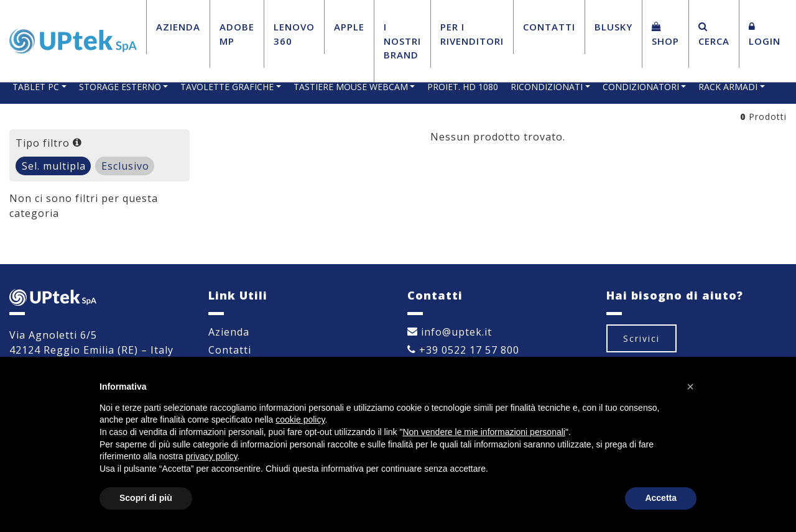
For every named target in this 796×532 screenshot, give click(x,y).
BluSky (613, 27)
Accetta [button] (661, 498)
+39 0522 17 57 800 (463, 350)
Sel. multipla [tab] (54, 166)
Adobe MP (237, 34)
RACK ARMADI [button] (728, 87)
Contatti (549, 27)
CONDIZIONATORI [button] (641, 87)
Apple (349, 27)
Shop (665, 34)
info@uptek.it (450, 332)
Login (765, 34)
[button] (690, 387)
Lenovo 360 (294, 34)
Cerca (714, 34)
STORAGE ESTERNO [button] (120, 87)
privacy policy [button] (212, 456)
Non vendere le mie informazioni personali (484, 432)
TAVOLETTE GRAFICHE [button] (227, 87)
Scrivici (641, 338)
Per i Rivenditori (472, 34)
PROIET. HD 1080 (463, 87)
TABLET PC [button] (36, 87)
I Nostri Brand (402, 41)
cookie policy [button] (300, 420)
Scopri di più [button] (146, 498)
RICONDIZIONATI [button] (547, 87)
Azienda (178, 27)
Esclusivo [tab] (125, 166)
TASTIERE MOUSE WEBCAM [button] (351, 87)
